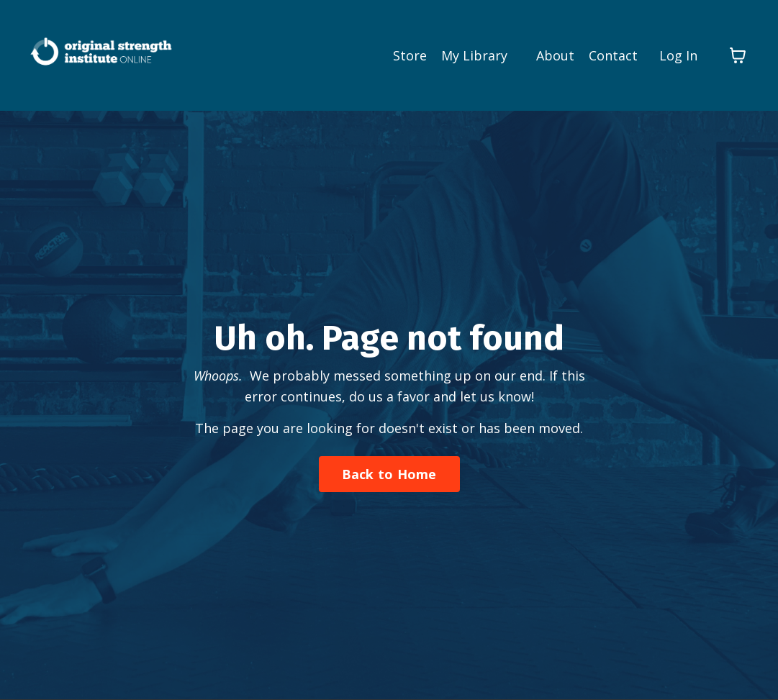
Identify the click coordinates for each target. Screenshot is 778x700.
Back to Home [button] (389, 474)
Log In (678, 55)
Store (410, 55)
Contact (613, 55)
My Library (474, 55)
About (555, 55)
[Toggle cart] (738, 55)
